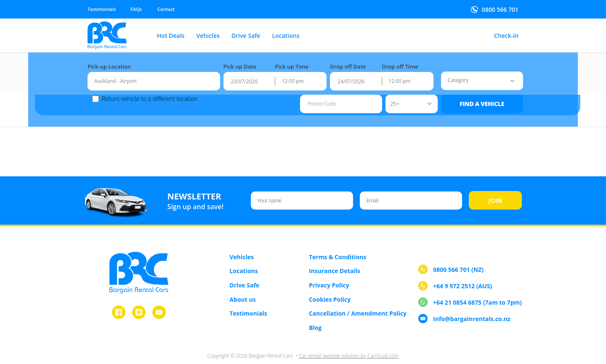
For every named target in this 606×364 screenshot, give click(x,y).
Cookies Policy (330, 288)
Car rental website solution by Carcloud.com (349, 345)
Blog (315, 316)
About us (242, 288)
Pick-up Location (109, 62)
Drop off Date (348, 62)
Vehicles (208, 36)
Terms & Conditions (338, 246)
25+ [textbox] (390, 99)
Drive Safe (246, 36)
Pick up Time (292, 62)
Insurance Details (335, 260)
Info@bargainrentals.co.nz (472, 308)
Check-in (506, 36)
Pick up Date (240, 62)
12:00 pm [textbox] (292, 77)
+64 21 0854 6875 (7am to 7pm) (477, 291)
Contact (166, 9)
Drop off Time (400, 62)
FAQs (136, 9)
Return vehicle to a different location (145, 95)
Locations (286, 36)
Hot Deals (171, 36)
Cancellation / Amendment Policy (358, 302)
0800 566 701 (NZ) (458, 259)
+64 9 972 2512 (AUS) (462, 275)
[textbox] (454, 76)
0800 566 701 (500, 10)
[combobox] (154, 77)
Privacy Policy (329, 274)
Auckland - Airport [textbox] (116, 77)
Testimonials (102, 9)
